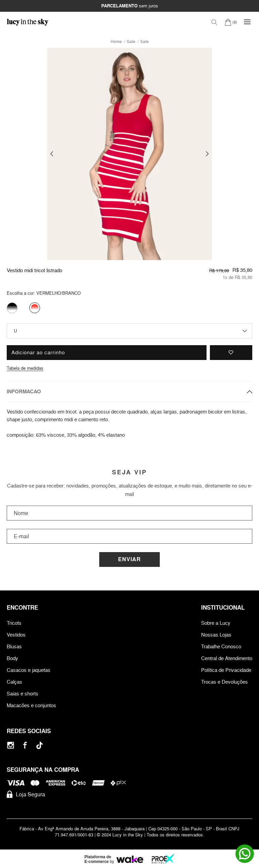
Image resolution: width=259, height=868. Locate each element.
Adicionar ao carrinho (38, 352)
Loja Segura (26, 794)
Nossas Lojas (216, 635)
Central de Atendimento (227, 658)
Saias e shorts (23, 694)
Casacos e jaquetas (29, 670)
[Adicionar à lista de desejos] (231, 353)
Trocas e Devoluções (225, 682)
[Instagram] (11, 745)
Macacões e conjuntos (31, 705)
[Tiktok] (40, 745)
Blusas (14, 646)
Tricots (14, 623)
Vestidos (16, 635)
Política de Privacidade (226, 670)
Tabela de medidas (25, 368)
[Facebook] (25, 745)
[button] (52, 154)
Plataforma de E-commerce (98, 859)
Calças (14, 682)
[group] (129, 154)
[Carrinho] (231, 22)
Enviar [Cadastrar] (129, 559)
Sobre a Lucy (216, 623)
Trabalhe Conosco (221, 646)
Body (12, 658)
